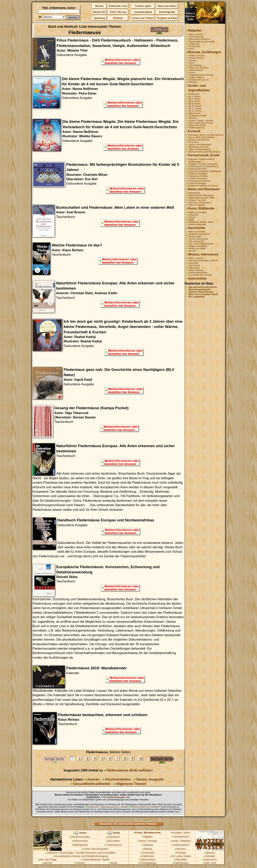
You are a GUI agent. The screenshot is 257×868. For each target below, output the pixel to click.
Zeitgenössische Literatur (201, 75)
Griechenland (181, 837)
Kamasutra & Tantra (198, 176)
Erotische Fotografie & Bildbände (205, 171)
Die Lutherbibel (197, 297)
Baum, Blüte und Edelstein (202, 137)
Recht (191, 49)
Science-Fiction (196, 58)
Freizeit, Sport (143, 6)
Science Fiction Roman (201, 292)
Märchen (193, 118)
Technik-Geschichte (198, 239)
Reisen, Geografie (149, 779)
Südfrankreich (181, 845)
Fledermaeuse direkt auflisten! (128, 770)
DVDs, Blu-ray (118, 12)
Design (192, 217)
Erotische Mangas (198, 183)
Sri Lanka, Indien (181, 856)
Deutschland (147, 859)
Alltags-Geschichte (198, 246)
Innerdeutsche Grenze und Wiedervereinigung (81, 856)
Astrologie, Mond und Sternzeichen (206, 135)
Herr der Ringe (47, 859)
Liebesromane (196, 70)
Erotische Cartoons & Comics (203, 186)
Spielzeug (99, 18)
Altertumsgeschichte (200, 289)
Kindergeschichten (198, 116)
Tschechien (147, 853)
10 (141, 758)
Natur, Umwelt (196, 258)
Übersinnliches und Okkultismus (204, 152)
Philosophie (194, 268)
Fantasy (193, 60)
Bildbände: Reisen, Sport (201, 222)
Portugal (181, 853)
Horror (192, 63)
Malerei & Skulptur (198, 212)
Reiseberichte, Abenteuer (201, 195)
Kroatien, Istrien (181, 833)
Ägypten (147, 837)
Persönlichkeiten (117, 779)
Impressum (210, 859)
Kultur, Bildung (196, 270)
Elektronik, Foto (118, 6)
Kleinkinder (194, 94)
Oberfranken (181, 863)
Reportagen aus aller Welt (201, 198)
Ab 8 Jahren (195, 104)
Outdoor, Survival (197, 200)
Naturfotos (113, 837)
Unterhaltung (195, 65)
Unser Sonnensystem (95, 849)
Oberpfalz (181, 859)
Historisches (80, 841)
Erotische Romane (198, 169)
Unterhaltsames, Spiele (95, 859)
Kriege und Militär (197, 248)
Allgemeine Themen (130, 784)
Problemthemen (196, 128)
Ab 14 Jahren (195, 111)
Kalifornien (147, 856)
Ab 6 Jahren (195, 101)
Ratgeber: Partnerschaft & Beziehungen (201, 160)
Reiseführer (194, 193)
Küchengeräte (167, 12)
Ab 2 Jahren (195, 96)
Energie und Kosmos (199, 140)
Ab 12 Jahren (195, 108)
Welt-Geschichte (197, 232)
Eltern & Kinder (196, 34)
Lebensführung (196, 37)
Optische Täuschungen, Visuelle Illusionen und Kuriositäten (81, 853)
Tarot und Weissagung (200, 149)
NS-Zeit (192, 251)
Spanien (210, 853)
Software (118, 18)
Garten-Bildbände (197, 224)
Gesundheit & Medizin (199, 39)
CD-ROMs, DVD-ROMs (200, 275)
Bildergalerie (80, 845)
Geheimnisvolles (80, 837)
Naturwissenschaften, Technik (203, 261)
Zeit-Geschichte (196, 241)
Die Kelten (113, 841)
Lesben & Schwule (198, 178)
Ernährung (194, 44)
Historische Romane (199, 68)
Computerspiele (143, 12)
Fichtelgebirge (147, 863)
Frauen (192, 72)
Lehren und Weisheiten (200, 144)
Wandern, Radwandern (200, 202)
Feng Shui (194, 142)
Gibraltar (210, 856)
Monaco (181, 849)
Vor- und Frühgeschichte (201, 244)
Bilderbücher (195, 113)
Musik (191, 220)
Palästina (185, 841)
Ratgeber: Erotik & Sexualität (203, 164)
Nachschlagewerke (198, 273)
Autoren (92, 779)
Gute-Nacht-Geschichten (201, 123)
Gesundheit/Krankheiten (90, 784)
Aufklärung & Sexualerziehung (204, 166)
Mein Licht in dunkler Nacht (203, 294)
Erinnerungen (195, 236)
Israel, (175, 841)
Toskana (147, 845)
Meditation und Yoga (199, 147)
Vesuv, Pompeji (147, 841)
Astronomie (194, 265)
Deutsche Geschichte (199, 234)
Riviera (147, 849)
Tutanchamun (113, 845)
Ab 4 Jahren (195, 99)
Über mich (210, 863)
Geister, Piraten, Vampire (201, 120)
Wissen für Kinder (197, 125)
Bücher (99, 6)
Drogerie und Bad (167, 18)
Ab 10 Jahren (195, 106)
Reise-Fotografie (197, 205)
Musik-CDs (99, 12)
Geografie (193, 263)
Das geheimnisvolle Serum (203, 287)
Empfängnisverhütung (199, 181)
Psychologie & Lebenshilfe (202, 42)
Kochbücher (195, 46)
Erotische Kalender (198, 174)
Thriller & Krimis (196, 56)
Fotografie (194, 215)
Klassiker (193, 82)
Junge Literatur (196, 77)
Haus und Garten (167, 6)
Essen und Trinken (143, 18)
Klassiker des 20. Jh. (199, 80)
